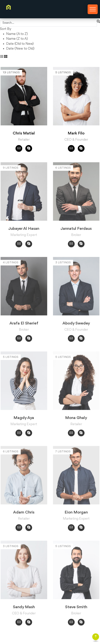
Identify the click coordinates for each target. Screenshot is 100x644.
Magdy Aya (24, 419)
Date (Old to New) (20, 44)
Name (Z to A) (17, 39)
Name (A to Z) (17, 34)
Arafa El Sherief (24, 325)
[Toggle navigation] (93, 9)
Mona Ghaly (76, 419)
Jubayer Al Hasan (24, 230)
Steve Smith (76, 608)
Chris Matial (24, 134)
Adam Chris (24, 514)
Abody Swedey (76, 325)
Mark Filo (76, 134)
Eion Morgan (76, 514)
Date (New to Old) (20, 49)
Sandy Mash (24, 608)
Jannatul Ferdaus (76, 230)
